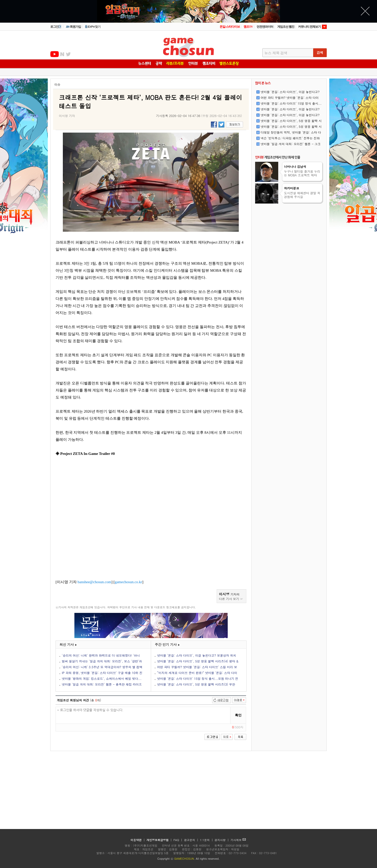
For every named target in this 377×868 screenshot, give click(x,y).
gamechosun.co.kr (128, 582)
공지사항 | (222, 840)
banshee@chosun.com (95, 582)
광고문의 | (191, 840)
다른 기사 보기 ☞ (231, 599)
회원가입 (73, 27)
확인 (238, 715)
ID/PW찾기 (93, 27)
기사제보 (238, 840)
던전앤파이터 (265, 27)
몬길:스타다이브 (230, 27)
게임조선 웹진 (286, 27)
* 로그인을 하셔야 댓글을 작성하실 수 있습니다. (143, 715)
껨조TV (248, 27)
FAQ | (178, 840)
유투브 (55, 54)
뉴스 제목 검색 (276, 53)
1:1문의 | (207, 840)
